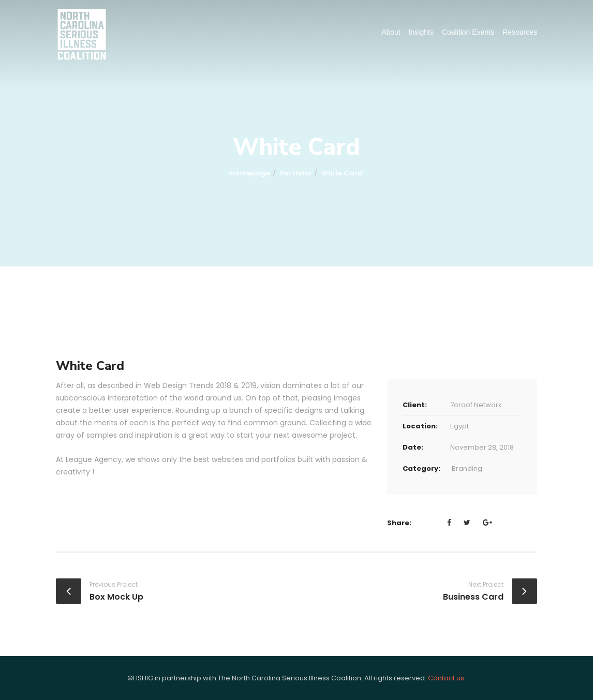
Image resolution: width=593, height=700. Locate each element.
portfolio (296, 173)
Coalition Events (468, 32)
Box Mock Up (116, 597)
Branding (467, 468)
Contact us (446, 678)
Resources (520, 32)
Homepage (250, 173)
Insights (421, 32)
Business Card (473, 597)
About (391, 32)
